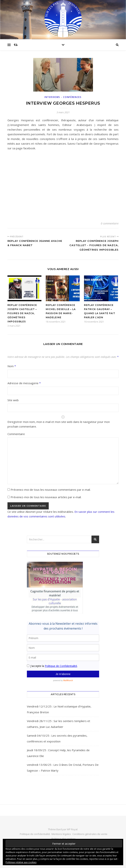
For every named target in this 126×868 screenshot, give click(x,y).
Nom (12, 366)
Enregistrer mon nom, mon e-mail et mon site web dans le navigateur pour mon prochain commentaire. (59, 424)
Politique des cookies (64, 839)
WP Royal (72, 829)
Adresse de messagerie (24, 383)
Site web (13, 400)
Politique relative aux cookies (21, 862)
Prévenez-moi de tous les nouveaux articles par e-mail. (46, 497)
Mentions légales (61, 834)
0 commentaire (110, 223)
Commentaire (16, 434)
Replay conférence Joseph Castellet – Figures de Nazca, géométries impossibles (22, 313)
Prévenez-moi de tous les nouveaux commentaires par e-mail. (51, 490)
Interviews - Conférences (63, 97)
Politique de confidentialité (35, 834)
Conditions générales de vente (90, 834)
